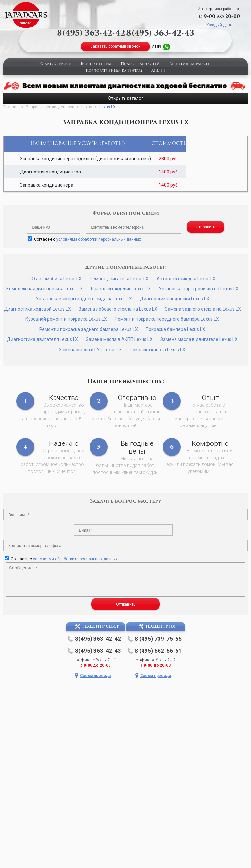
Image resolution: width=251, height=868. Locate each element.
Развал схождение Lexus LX (121, 289)
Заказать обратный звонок (115, 46)
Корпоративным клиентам (114, 71)
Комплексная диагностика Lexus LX (45, 289)
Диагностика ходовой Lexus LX (37, 309)
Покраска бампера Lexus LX (176, 329)
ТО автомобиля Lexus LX (55, 279)
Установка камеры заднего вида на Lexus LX (84, 299)
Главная (11, 107)
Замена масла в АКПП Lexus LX (119, 339)
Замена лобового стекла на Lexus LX (118, 309)
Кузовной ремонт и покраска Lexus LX (66, 319)
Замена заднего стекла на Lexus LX (203, 309)
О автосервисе (56, 64)
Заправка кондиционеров (50, 107)
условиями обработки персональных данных (99, 239)
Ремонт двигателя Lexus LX (119, 279)
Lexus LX (108, 107)
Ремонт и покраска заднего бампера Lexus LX (89, 329)
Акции (158, 71)
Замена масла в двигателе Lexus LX (199, 339)
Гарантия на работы (190, 64)
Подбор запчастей (140, 64)
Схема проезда (95, 676)
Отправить (205, 227)
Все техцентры (96, 64)
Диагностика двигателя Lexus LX (42, 339)
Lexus (87, 107)
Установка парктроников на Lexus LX (199, 289)
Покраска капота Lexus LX (158, 350)
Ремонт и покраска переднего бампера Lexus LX (167, 319)
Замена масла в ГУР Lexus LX (91, 350)
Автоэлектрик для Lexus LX (186, 279)
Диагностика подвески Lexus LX (175, 299)
